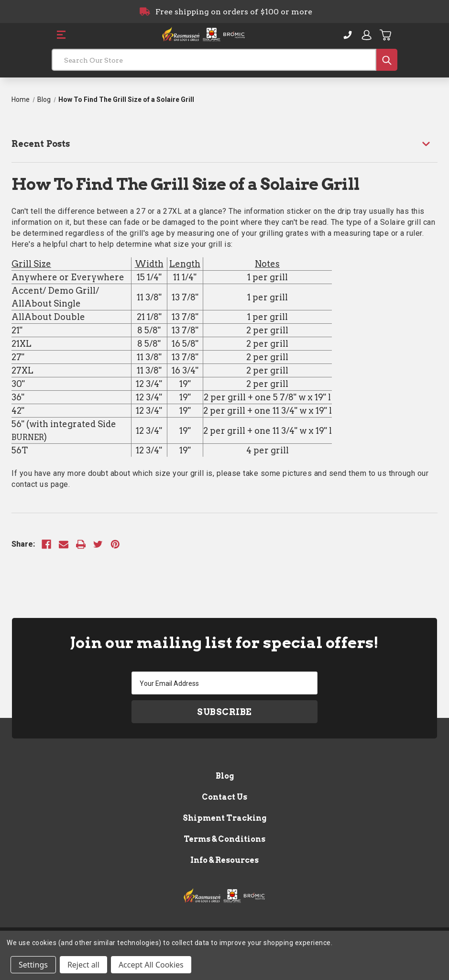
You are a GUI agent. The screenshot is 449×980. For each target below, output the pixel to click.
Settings (33, 965)
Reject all (83, 965)
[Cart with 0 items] (386, 35)
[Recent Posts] (224, 144)
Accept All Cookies (151, 965)
